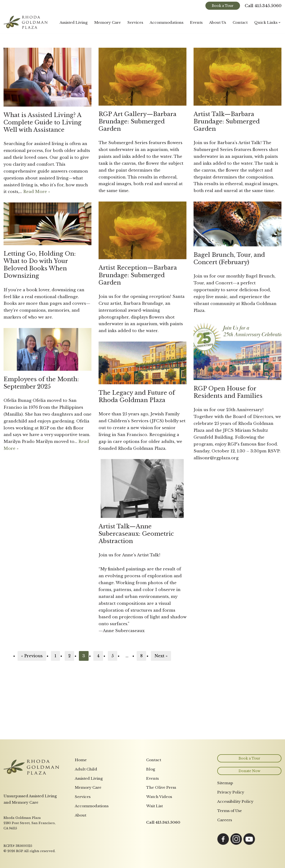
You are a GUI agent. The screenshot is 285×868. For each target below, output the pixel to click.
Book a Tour (223, 6)
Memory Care (108, 22)
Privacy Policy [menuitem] (231, 792)
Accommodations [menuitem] (92, 806)
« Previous (32, 656)
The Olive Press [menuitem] (161, 787)
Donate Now (249, 771)
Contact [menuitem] (154, 760)
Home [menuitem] (81, 760)
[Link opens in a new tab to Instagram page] (236, 844)
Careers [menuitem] (225, 820)
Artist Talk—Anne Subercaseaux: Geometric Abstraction (136, 534)
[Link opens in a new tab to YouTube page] (249, 844)
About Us (218, 22)
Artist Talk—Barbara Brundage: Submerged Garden (227, 121)
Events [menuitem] (152, 778)
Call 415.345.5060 (263, 6)
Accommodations (167, 22)
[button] (280, 23)
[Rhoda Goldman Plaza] (26, 22)
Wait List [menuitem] (154, 806)
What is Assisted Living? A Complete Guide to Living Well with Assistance (43, 122)
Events (196, 22)
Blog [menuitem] (151, 769)
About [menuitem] (81, 815)
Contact (240, 22)
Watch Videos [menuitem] (159, 797)
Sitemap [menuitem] (225, 783)
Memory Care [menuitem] (88, 787)
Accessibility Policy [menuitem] (235, 801)
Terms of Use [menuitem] (230, 811)
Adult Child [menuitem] (86, 769)
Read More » (37, 192)
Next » (161, 656)
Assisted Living (74, 22)
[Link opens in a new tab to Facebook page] (223, 844)
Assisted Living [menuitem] (89, 778)
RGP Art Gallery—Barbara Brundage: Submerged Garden (138, 121)
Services (135, 22)
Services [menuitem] (83, 797)
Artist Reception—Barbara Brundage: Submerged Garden (138, 275)
